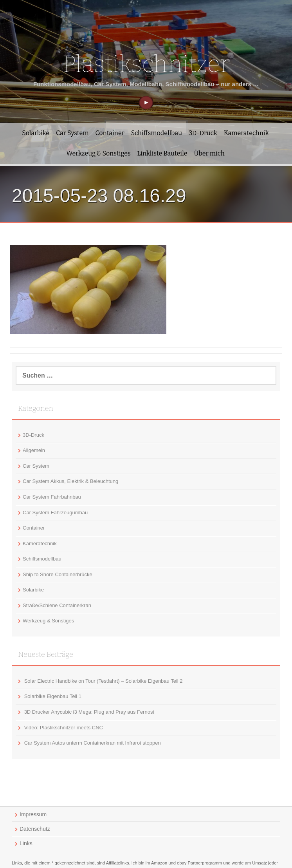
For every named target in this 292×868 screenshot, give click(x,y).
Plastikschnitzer (146, 64)
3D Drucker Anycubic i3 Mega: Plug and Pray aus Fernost (89, 712)
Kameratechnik (246, 133)
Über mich (209, 153)
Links (26, 843)
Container (110, 133)
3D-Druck (203, 133)
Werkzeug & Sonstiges (98, 153)
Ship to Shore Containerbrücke (58, 574)
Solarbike (36, 133)
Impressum (33, 814)
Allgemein (34, 450)
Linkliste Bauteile (162, 153)
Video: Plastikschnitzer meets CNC (64, 728)
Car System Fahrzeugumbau (55, 513)
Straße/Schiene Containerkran (57, 605)
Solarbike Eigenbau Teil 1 (53, 696)
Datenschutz (35, 829)
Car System (72, 133)
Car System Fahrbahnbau (52, 497)
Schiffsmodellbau (157, 133)
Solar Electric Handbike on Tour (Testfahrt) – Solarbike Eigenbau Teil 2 (104, 681)
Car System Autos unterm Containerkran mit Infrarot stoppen (93, 743)
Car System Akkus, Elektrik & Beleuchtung (70, 481)
